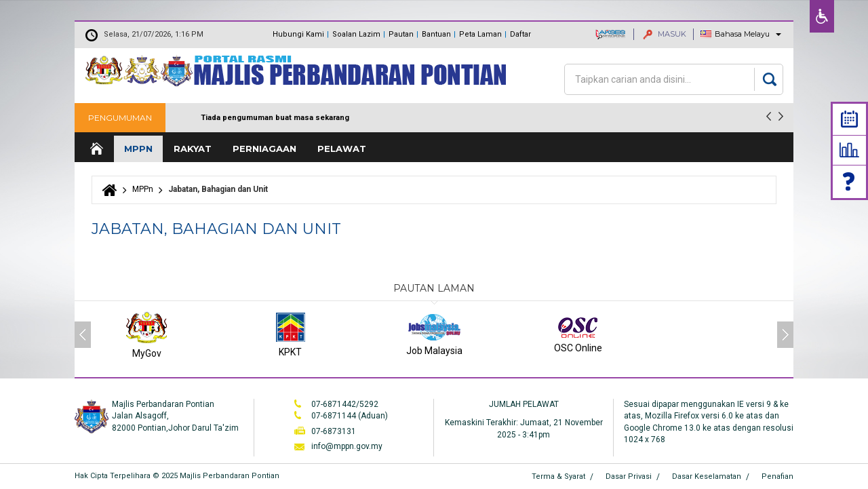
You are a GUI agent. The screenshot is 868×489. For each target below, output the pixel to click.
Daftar (520, 34)
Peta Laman (480, 34)
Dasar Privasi (629, 476)
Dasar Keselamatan (707, 476)
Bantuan (436, 34)
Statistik (849, 150)
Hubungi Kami (298, 34)
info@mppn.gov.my (347, 446)
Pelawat (342, 149)
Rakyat (193, 149)
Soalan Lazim (356, 34)
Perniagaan (264, 149)
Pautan (401, 34)
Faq (850, 181)
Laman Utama (96, 149)
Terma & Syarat (558, 476)
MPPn (138, 149)
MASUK (665, 34)
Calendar (849, 119)
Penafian (777, 476)
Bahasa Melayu (742, 34)
